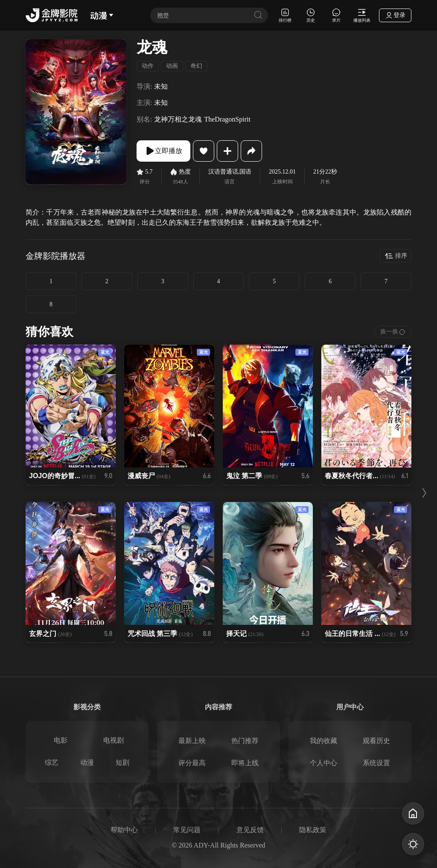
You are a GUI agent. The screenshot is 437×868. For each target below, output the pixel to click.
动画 (172, 66)
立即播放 (163, 151)
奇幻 (196, 66)
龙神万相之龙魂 (178, 119)
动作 (148, 66)
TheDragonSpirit (227, 119)
